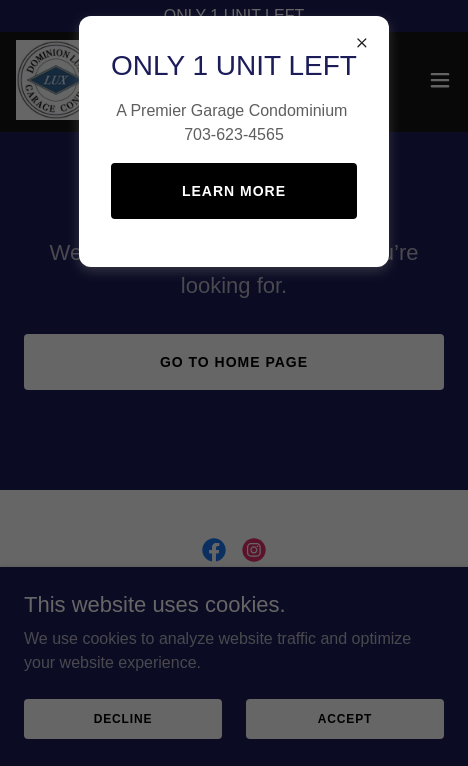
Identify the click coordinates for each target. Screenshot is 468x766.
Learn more (234, 191)
